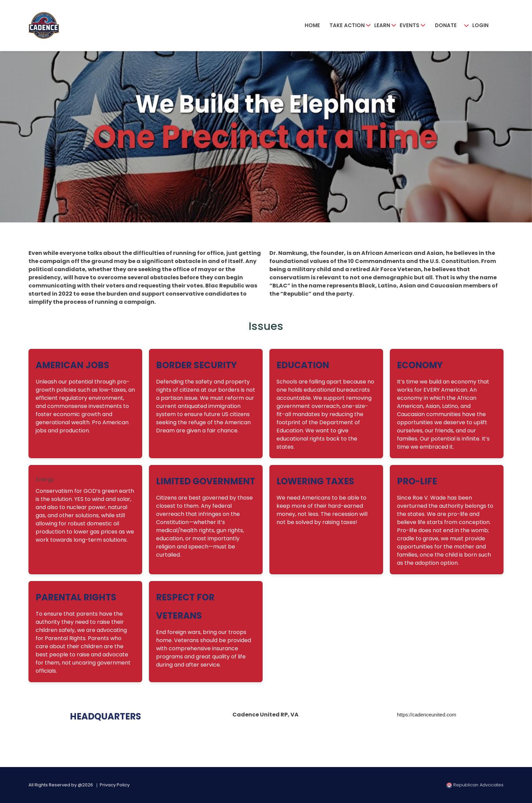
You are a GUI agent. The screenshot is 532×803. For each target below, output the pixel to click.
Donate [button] (446, 25)
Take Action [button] (347, 25)
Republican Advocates (475, 785)
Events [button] (410, 25)
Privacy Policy (115, 785)
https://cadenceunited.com (427, 715)
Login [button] (480, 25)
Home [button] (312, 25)
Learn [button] (382, 25)
